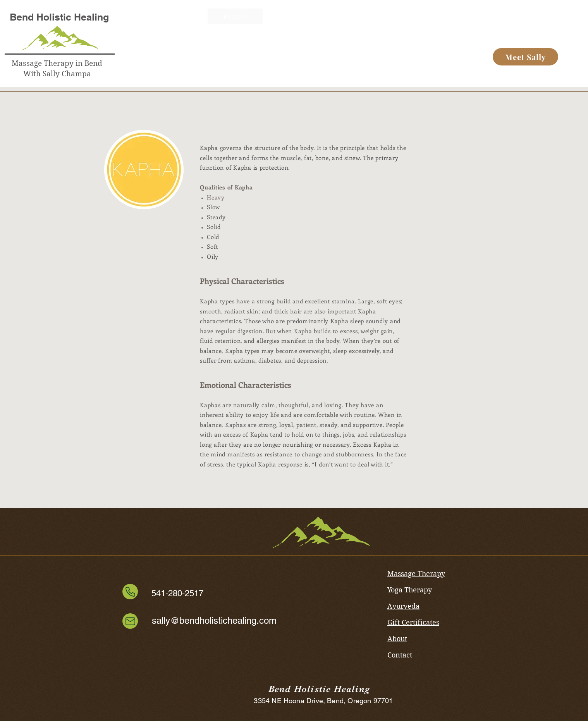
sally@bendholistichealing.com (214, 620)
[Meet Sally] (525, 57)
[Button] (246, 23)
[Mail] (130, 621)
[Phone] (130, 592)
